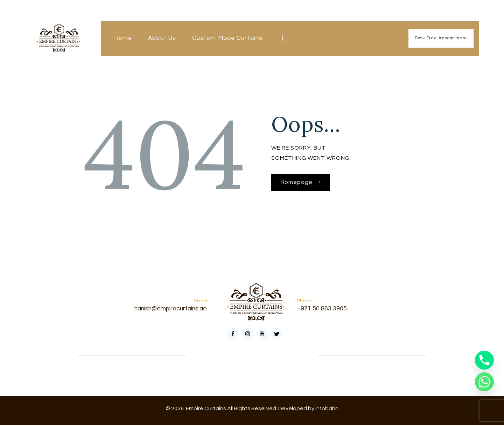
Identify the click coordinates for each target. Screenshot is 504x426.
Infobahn (327, 409)
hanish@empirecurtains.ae (169, 309)
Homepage (296, 183)
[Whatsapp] (484, 382)
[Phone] (484, 360)
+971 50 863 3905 (322, 309)
